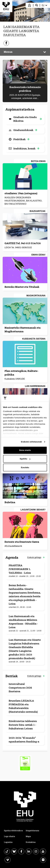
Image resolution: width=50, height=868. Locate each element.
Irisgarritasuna (32, 831)
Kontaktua (31, 842)
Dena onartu (25, 450)
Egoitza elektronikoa (13, 831)
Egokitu (25, 459)
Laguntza (8, 842)
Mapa (28, 836)
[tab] (23, 18)
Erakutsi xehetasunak (31, 442)
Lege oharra (9, 836)
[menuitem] (45, 5)
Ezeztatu (25, 467)
